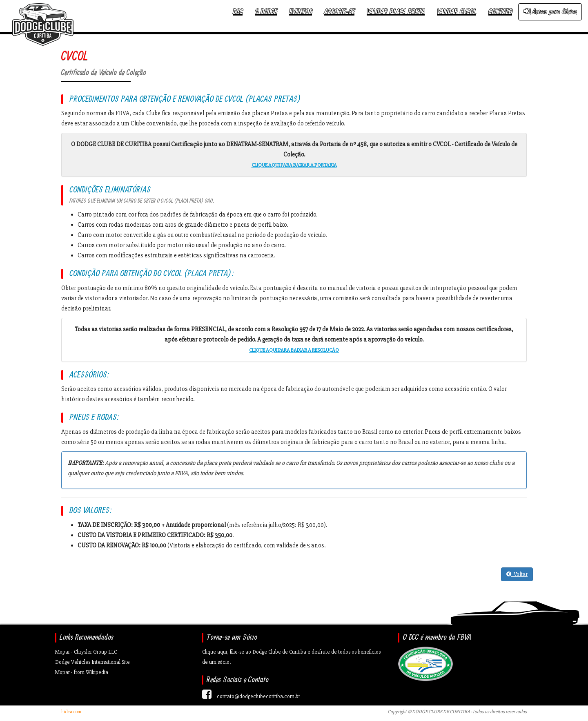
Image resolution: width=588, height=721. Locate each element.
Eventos (301, 12)
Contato (500, 12)
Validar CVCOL (457, 12)
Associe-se (339, 12)
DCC (238, 12)
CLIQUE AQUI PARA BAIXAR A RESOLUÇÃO (294, 350)
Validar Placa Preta (396, 12)
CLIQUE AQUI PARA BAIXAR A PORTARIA (294, 165)
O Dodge (266, 12)
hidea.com (71, 712)
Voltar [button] (517, 574)
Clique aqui (215, 652)
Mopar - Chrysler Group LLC (86, 652)
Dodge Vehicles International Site (92, 662)
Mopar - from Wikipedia (82, 672)
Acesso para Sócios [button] (550, 12)
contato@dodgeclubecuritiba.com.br (258, 696)
